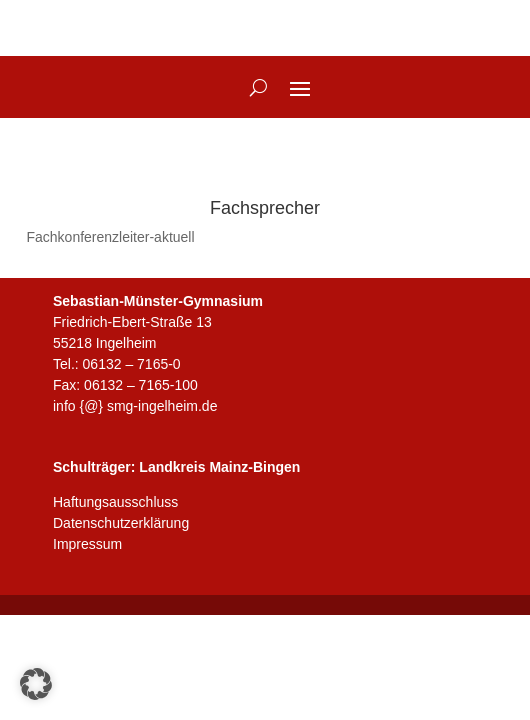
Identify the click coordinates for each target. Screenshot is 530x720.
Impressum (87, 544)
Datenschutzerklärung (121, 523)
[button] (36, 684)
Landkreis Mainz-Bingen (219, 467)
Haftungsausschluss (115, 502)
